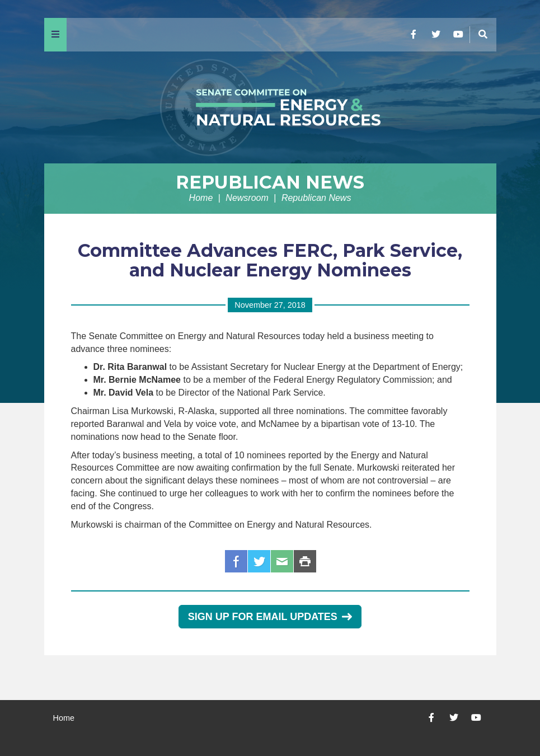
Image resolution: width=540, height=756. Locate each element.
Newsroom (247, 198)
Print (305, 561)
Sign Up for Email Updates (270, 617)
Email (282, 561)
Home (201, 198)
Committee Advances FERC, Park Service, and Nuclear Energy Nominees (270, 260)
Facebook (236, 561)
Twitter (259, 561)
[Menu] (55, 35)
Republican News (270, 182)
